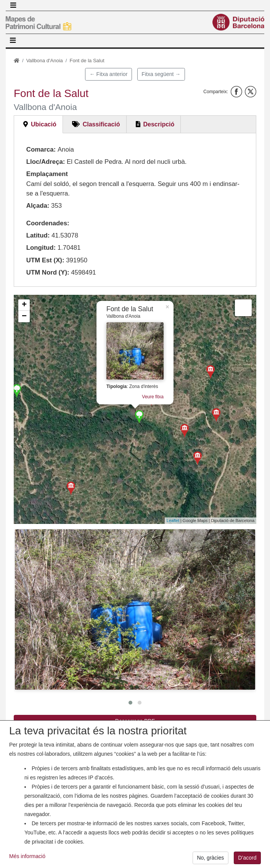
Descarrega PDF (135, 721)
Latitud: (38, 235)
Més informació (27, 859)
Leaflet (173, 520)
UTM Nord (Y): (48, 272)
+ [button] (24, 305)
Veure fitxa (153, 397)
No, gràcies (210, 861)
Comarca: (41, 150)
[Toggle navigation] (13, 5)
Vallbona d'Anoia (45, 61)
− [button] (24, 317)
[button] (135, 609)
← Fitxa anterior (109, 74)
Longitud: (41, 248)
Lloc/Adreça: (46, 162)
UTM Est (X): (45, 260)
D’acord (247, 861)
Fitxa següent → (161, 74)
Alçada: (38, 206)
